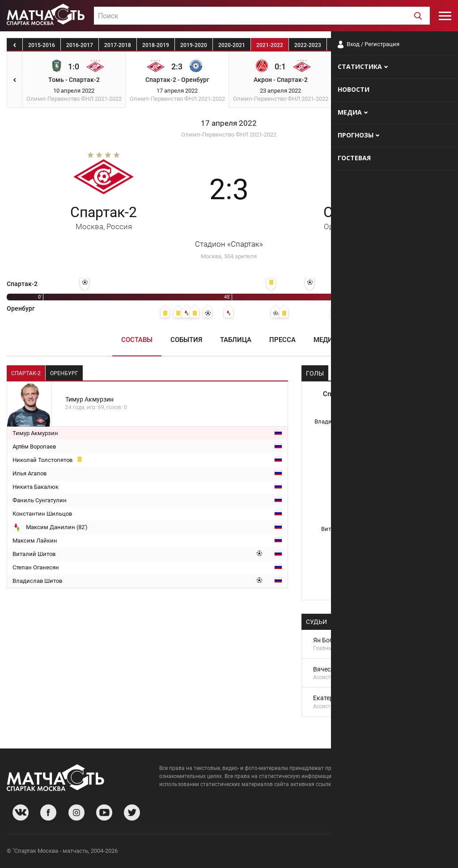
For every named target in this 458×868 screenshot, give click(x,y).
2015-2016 (42, 45)
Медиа (325, 340)
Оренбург (354, 217)
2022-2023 (308, 45)
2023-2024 (346, 45)
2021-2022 (270, 45)
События (186, 340)
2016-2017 (80, 45)
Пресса (282, 340)
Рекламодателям (428, 852)
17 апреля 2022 (229, 123)
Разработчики (378, 852)
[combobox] (262, 16)
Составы (137, 340)
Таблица (236, 340)
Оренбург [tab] (64, 373)
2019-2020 (194, 45)
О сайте (343, 852)
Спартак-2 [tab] (26, 373)
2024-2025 (384, 45)
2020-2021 (232, 45)
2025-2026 (422, 45)
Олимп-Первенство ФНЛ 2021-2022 (229, 135)
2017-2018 (118, 45)
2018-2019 (156, 45)
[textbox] (262, 16)
